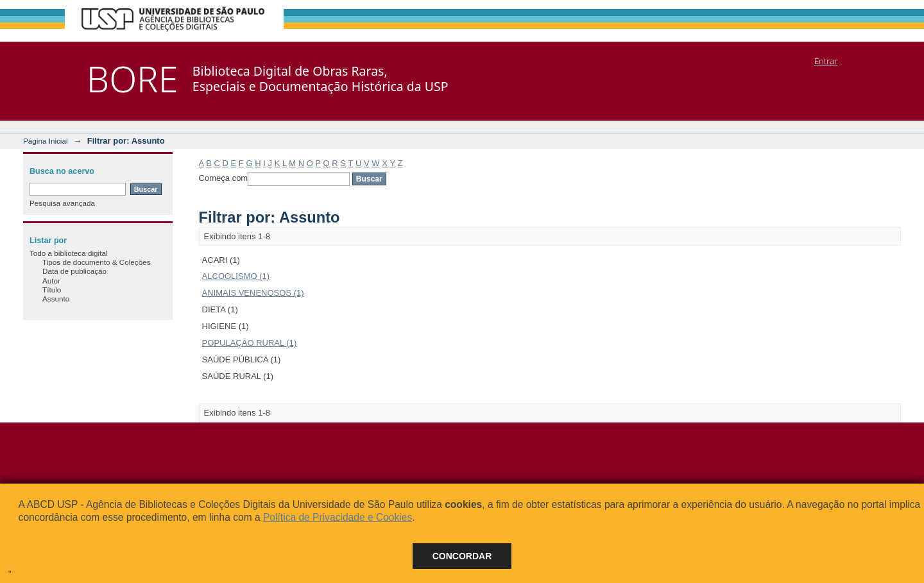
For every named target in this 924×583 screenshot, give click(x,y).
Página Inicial (46, 141)
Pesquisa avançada (62, 203)
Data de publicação (74, 271)
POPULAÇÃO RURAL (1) (250, 343)
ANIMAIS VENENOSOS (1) (253, 293)
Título (52, 290)
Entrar (826, 61)
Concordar (462, 556)
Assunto (56, 299)
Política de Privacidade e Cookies (338, 517)
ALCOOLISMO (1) (236, 276)
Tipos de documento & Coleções (96, 262)
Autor (51, 281)
